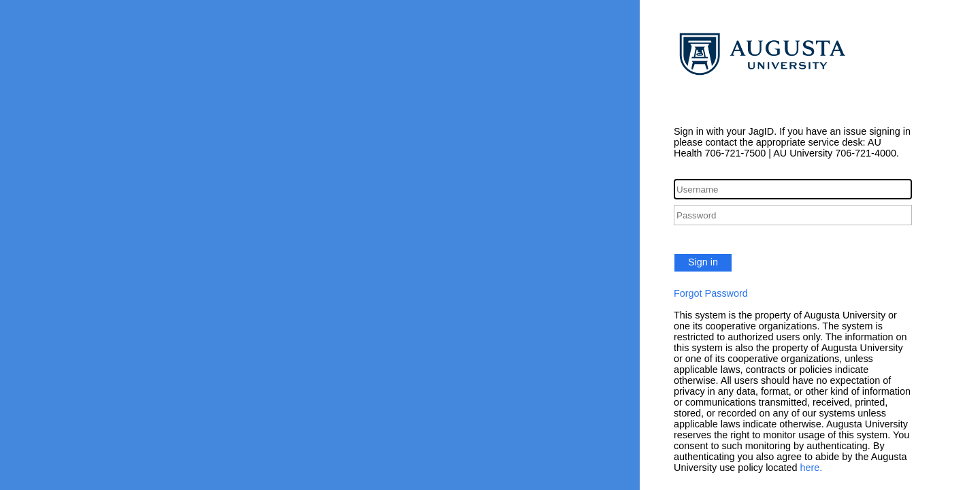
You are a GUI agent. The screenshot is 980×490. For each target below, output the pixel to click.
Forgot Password (711, 293)
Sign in (703, 262)
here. (812, 468)
